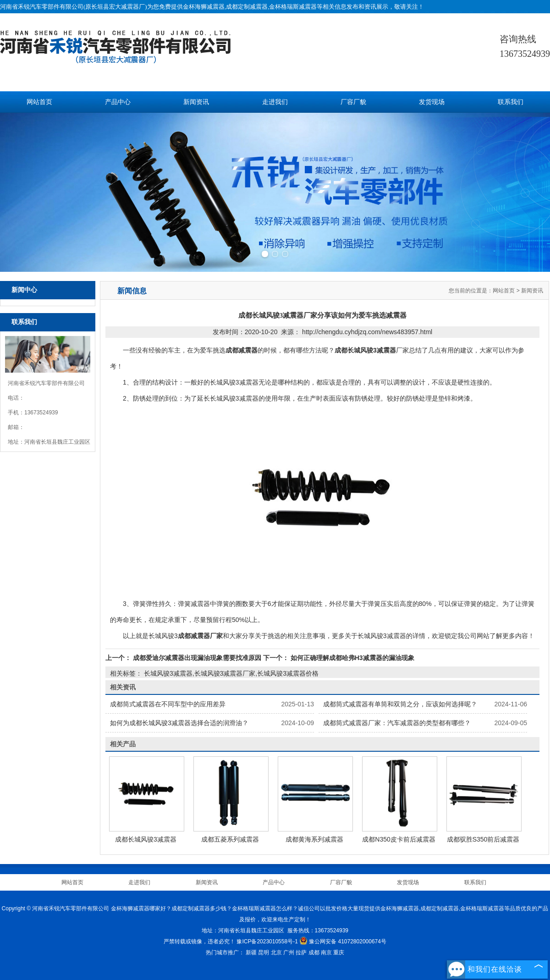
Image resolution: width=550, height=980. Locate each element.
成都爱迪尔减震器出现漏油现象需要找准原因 (197, 658)
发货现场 (432, 102)
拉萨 (301, 952)
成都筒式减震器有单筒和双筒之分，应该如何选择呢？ (400, 704)
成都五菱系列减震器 (230, 839)
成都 (314, 952)
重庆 (339, 952)
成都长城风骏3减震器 (146, 839)
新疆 (251, 952)
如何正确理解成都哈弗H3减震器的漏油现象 (352, 658)
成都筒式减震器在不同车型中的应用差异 (168, 704)
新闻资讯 (196, 102)
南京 (326, 952)
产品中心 (118, 102)
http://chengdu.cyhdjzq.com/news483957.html (367, 332)
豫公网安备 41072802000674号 (343, 941)
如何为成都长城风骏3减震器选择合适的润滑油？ (179, 723)
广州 (289, 952)
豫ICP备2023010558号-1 (267, 941)
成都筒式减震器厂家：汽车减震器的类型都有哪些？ (397, 723)
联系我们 (511, 102)
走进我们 (275, 102)
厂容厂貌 (353, 102)
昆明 (264, 952)
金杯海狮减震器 (204, 7)
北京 (276, 952)
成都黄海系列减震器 (314, 839)
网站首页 (39, 102)
